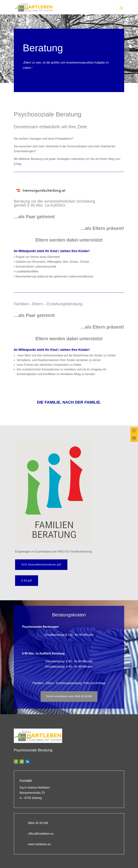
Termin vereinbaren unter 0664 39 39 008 (69, 694)
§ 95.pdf (28, 579)
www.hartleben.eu (39, 841)
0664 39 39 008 (38, 820)
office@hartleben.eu (41, 831)
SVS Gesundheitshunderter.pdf (42, 564)
